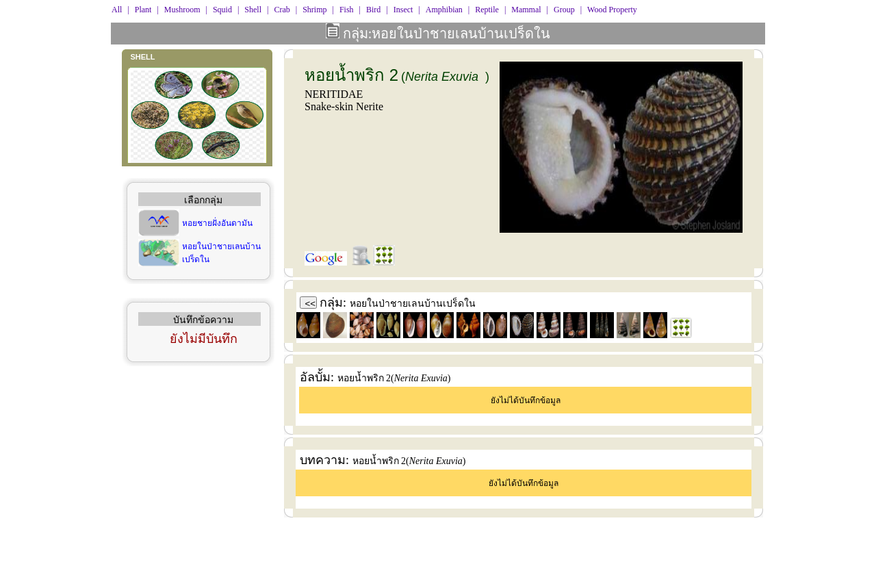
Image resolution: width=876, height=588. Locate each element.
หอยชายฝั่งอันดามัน (217, 223)
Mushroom (182, 10)
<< (311, 304)
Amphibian (444, 10)
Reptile (487, 10)
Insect (403, 10)
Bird (373, 10)
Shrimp (314, 10)
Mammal (526, 10)
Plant (143, 10)
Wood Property (612, 10)
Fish (347, 10)
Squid (222, 10)
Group (564, 10)
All (117, 10)
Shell (253, 10)
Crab (282, 10)
